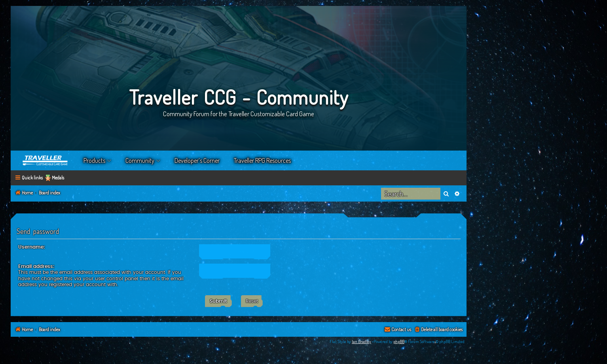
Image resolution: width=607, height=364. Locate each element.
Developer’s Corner (197, 160)
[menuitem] (438, 330)
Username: (32, 247)
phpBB (399, 341)
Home (46, 160)
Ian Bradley (361, 341)
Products (94, 160)
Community (140, 160)
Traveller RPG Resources (262, 160)
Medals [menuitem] (58, 178)
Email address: (36, 266)
